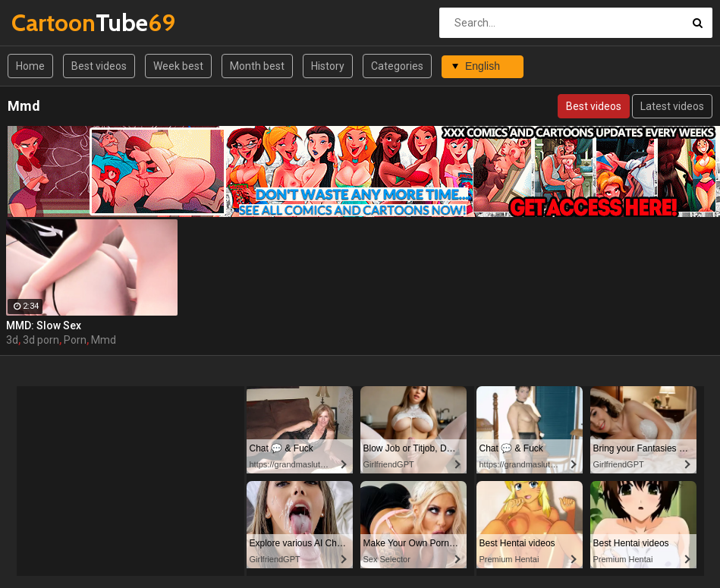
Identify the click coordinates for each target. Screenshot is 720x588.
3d (12, 340)
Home (30, 66)
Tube (51, 22)
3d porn (41, 340)
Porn (75, 340)
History (328, 66)
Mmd (104, 340)
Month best (257, 66)
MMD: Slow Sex (44, 325)
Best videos (99, 66)
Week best (178, 66)
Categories (397, 66)
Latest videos (672, 106)
